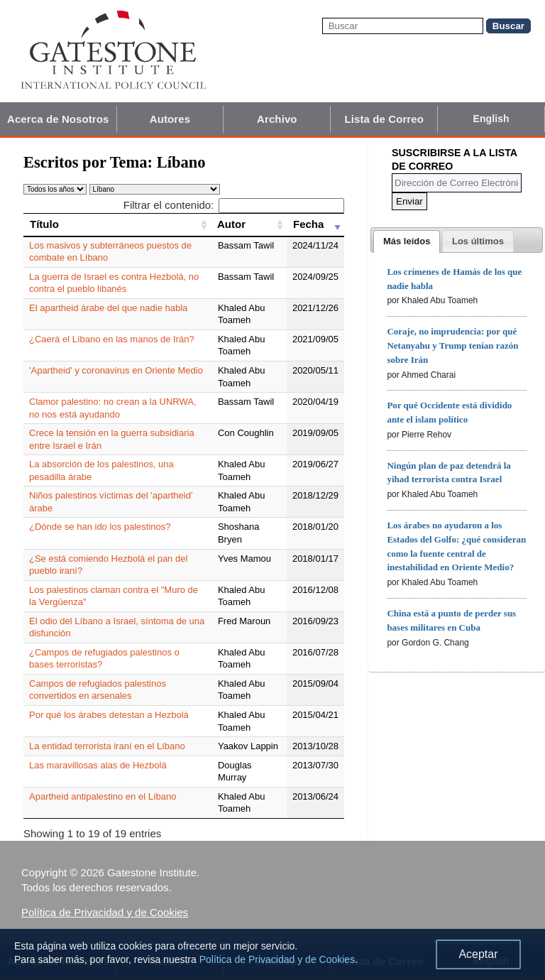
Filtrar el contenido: (234, 205)
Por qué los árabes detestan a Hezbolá (109, 715)
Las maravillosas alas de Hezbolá (98, 765)
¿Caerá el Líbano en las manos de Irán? (112, 339)
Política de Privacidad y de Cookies (105, 912)
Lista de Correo (384, 119)
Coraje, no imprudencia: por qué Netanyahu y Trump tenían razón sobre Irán (452, 345)
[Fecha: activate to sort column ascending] (315, 224)
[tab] (407, 241)
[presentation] (407, 241)
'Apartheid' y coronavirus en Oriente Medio (116, 370)
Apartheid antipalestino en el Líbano (103, 796)
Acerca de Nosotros (58, 119)
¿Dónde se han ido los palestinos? (100, 527)
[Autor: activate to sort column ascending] (249, 224)
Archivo (277, 119)
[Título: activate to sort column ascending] (117, 224)
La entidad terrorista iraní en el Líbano (107, 746)
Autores (170, 119)
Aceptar (478, 954)
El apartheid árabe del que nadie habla (108, 308)
